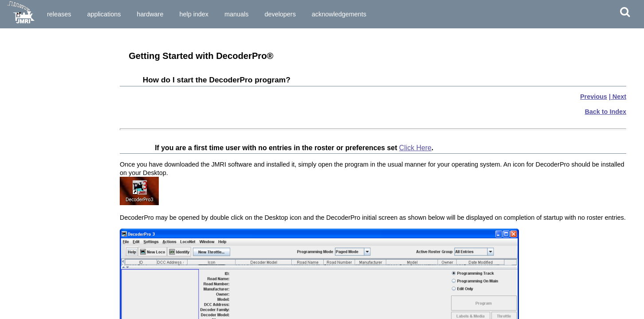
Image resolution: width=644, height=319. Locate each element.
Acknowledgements (339, 14)
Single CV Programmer (36, 170)
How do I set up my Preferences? (50, 120)
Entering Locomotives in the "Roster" (56, 208)
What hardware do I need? (41, 90)
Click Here (415, 148)
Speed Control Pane (33, 301)
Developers (280, 14)
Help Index (194, 14)
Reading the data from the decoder (52, 224)
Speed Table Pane (30, 309)
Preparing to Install (31, 46)
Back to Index (605, 112)
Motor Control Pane (32, 293)
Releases (59, 14)
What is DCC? (25, 68)
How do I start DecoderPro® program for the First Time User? (55, 109)
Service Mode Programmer (41, 178)
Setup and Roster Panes (38, 277)
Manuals (236, 14)
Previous (594, 97)
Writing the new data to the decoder (53, 239)
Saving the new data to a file (43, 247)
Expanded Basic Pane (35, 285)
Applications (104, 14)
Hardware (150, 14)
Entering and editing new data (46, 232)
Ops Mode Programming (38, 186)
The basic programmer (36, 216)
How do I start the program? (43, 97)
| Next (618, 97)
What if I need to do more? (41, 255)
